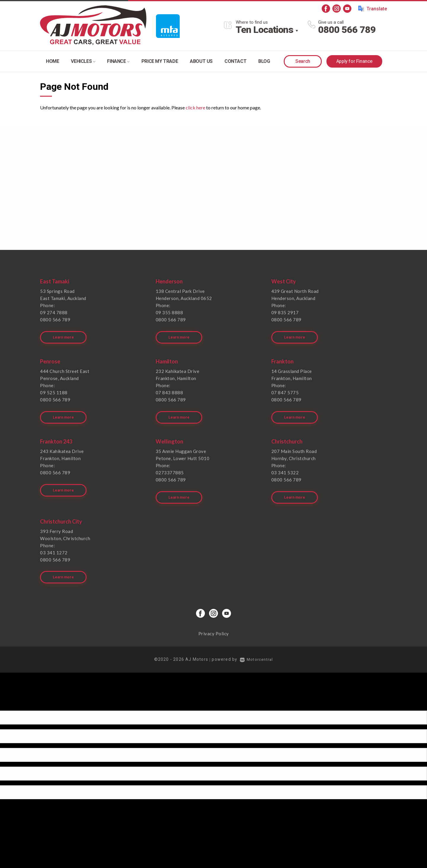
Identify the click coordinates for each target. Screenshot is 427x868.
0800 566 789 (347, 30)
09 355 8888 (169, 312)
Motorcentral (256, 647)
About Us (201, 61)
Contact (235, 61)
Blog (264, 61)
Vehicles (83, 61)
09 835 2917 (285, 312)
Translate (373, 9)
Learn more (64, 334)
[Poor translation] (15, 693)
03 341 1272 (54, 543)
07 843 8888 (169, 389)
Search (303, 61)
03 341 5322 (285, 466)
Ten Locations (265, 30)
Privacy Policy (214, 621)
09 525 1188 (54, 389)
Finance (118, 61)
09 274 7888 (54, 312)
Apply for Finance (354, 61)
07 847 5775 (285, 389)
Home (52, 61)
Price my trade (160, 61)
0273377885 (170, 466)
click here (195, 107)
